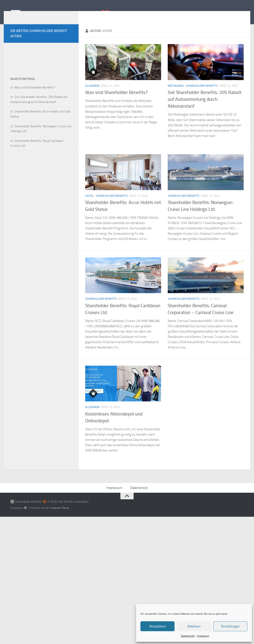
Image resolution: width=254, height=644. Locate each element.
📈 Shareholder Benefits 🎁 (60, 15)
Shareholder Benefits (202, 92)
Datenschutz (188, 636)
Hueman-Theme (60, 514)
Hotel (89, 202)
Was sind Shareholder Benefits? (116, 99)
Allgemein (92, 92)
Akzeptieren (158, 626)
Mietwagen (176, 92)
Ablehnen (194, 626)
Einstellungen (230, 626)
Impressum (203, 636)
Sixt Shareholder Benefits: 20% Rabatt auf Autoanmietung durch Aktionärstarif (205, 106)
